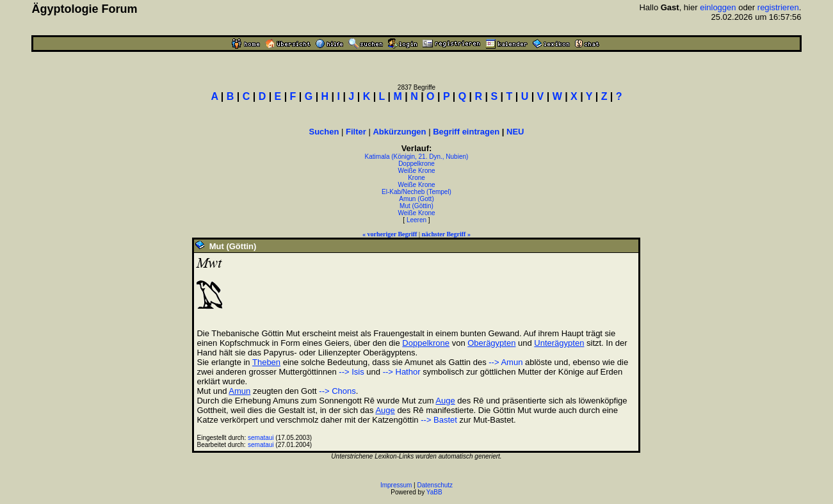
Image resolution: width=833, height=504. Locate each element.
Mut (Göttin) (416, 206)
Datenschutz (435, 485)
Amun (239, 391)
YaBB (434, 492)
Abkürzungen (399, 132)
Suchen (324, 132)
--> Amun (505, 362)
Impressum (396, 485)
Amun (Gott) (416, 199)
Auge (445, 401)
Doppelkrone (416, 164)
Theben (266, 362)
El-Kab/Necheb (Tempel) (416, 192)
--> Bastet (439, 420)
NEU (515, 132)
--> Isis (351, 372)
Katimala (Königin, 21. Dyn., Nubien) (417, 157)
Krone (416, 178)
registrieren (778, 7)
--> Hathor (402, 372)
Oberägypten (491, 343)
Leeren (416, 220)
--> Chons (337, 391)
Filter (356, 132)
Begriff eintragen (466, 132)
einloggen (718, 7)
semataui (261, 438)
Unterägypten (559, 343)
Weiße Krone (416, 171)
